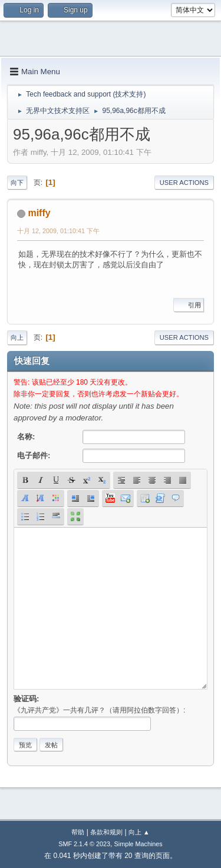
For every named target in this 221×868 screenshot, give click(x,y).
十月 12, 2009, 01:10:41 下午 (58, 231)
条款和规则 (106, 832)
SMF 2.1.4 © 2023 (84, 844)
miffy (39, 213)
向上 (17, 337)
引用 (189, 305)
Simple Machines (138, 844)
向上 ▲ (139, 832)
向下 (17, 183)
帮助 (78, 832)
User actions (184, 183)
